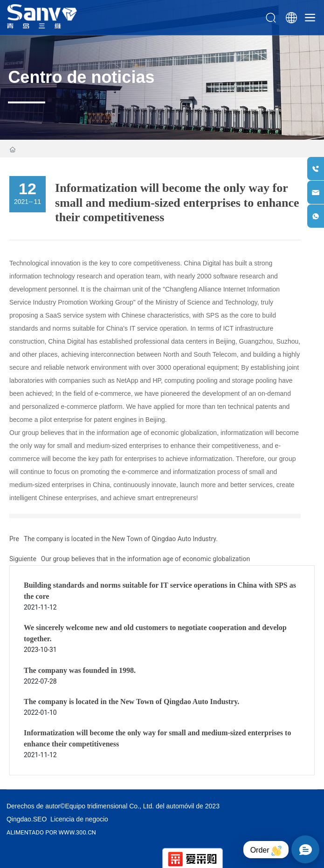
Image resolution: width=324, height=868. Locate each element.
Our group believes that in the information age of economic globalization (145, 559)
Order (266, 851)
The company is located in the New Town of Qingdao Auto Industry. (121, 539)
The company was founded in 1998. (80, 670)
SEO (40, 819)
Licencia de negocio (79, 819)
